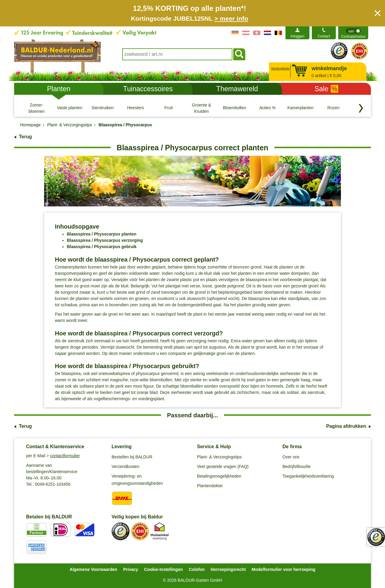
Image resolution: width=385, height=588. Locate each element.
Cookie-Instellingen (164, 569)
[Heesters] (136, 108)
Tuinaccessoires (148, 89)
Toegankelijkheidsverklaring (308, 476)
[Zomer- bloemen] (37, 108)
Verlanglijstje (280, 68)
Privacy (131, 569)
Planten (59, 89)
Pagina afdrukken (346, 426)
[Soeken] (239, 54)
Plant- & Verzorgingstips (219, 457)
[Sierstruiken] (103, 108)
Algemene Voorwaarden (93, 569)
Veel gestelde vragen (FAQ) (223, 466)
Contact (324, 36)
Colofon (197, 569)
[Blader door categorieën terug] (361, 108)
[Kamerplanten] (300, 108)
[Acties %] (267, 108)
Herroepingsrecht (228, 569)
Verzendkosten (125, 466)
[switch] (353, 33)
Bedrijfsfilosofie (297, 466)
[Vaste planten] (70, 108)
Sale (326, 89)
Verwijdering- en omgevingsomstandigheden (137, 480)
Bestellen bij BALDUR (132, 457)
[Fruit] (169, 108)
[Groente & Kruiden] (201, 108)
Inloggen (297, 36)
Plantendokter (210, 486)
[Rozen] (333, 108)
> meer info (231, 18)
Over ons (291, 457)
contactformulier (65, 456)
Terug (25, 137)
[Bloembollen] (234, 108)
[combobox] (177, 54)
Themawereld (237, 89)
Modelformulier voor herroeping (283, 569)
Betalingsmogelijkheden (219, 476)
